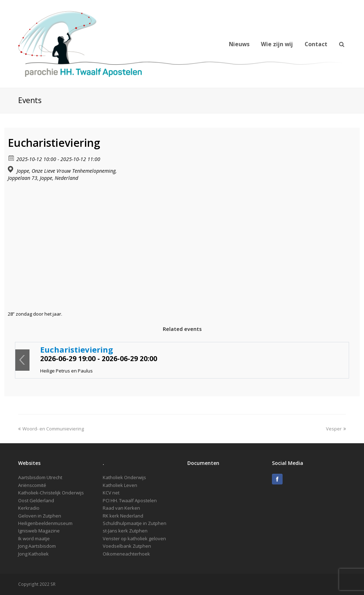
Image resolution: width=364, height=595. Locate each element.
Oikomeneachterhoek (126, 554)
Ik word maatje (34, 538)
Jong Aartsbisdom (37, 546)
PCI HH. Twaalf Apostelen (130, 500)
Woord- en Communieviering (51, 429)
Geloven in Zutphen (40, 516)
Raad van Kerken (121, 508)
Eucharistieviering (77, 349)
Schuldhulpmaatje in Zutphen (135, 523)
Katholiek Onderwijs (124, 477)
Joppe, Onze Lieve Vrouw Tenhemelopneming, (67, 171)
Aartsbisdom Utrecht (40, 477)
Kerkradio (29, 508)
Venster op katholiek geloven (134, 538)
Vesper (336, 429)
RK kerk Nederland (123, 516)
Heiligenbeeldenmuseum (45, 523)
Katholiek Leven (120, 485)
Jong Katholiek (33, 554)
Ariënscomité (32, 485)
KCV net (111, 493)
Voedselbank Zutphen (127, 546)
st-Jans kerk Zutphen (125, 531)
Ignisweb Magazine (39, 531)
